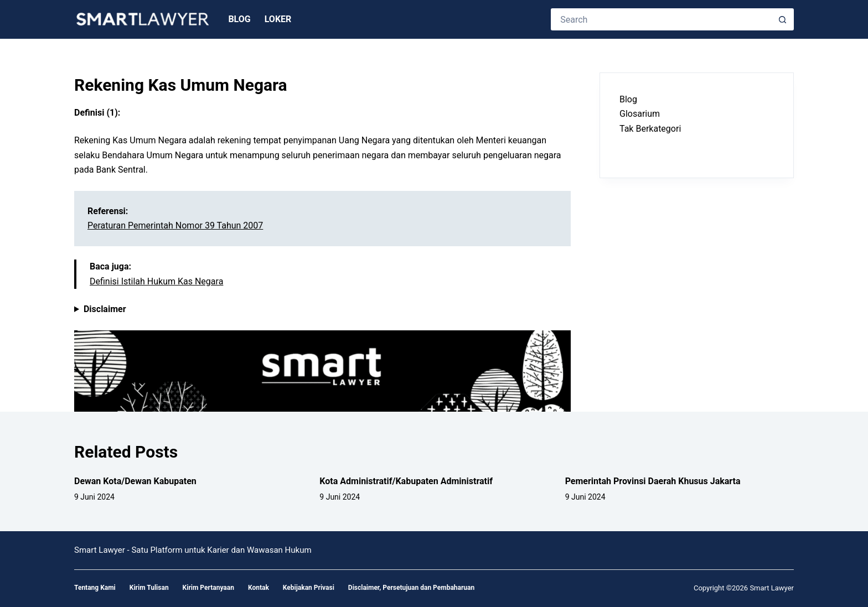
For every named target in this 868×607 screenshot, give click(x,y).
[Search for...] (661, 19)
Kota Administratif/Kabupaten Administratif (406, 481)
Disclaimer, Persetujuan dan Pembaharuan (411, 588)
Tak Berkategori (650, 129)
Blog (239, 19)
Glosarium (640, 114)
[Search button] (783, 19)
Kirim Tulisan (149, 588)
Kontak (259, 588)
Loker (278, 19)
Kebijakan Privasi (309, 588)
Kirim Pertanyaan (208, 588)
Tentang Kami (95, 588)
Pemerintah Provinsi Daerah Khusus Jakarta (653, 481)
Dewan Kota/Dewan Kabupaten (135, 481)
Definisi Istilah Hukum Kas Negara (156, 281)
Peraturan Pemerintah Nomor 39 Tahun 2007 (175, 225)
